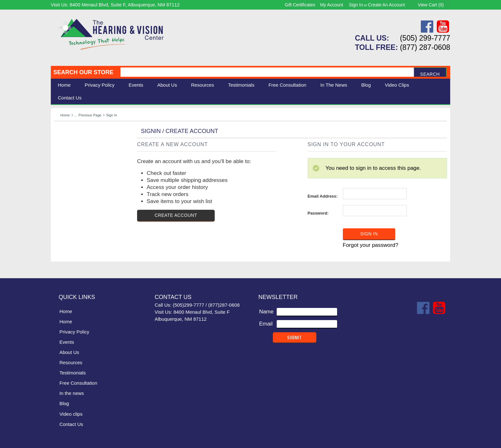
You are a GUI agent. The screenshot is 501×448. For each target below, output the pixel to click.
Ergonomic (67, 169)
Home (64, 85)
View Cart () (431, 5)
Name (266, 311)
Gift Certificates (300, 5)
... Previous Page (88, 115)
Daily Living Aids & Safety (85, 155)
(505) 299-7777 (425, 38)
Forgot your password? (371, 245)
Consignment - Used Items (86, 184)
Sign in (356, 5)
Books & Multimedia (78, 177)
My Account (332, 5)
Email (266, 323)
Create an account (387, 5)
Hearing (64, 141)
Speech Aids (69, 162)
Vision (61, 148)
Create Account (176, 216)
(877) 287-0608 (425, 47)
